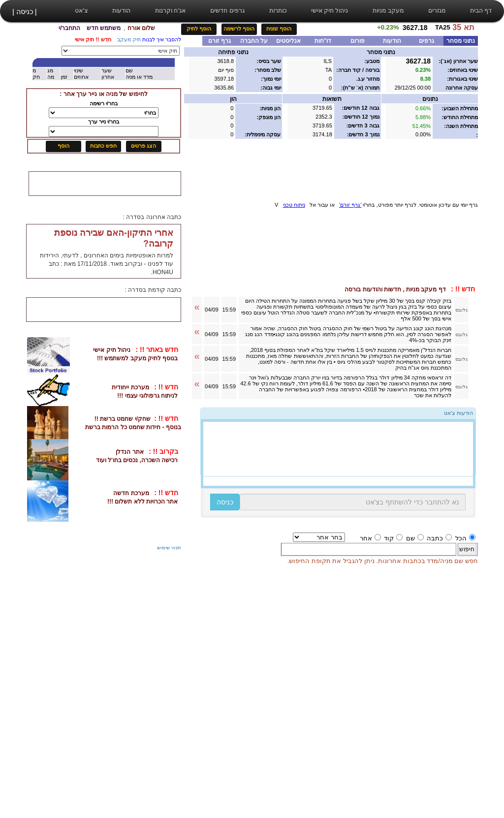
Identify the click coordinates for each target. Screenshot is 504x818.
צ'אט (81, 11)
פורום (358, 41)
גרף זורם (219, 41)
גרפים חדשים (227, 11)
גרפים (426, 41)
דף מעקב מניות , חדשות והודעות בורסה (411, 289)
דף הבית (481, 11)
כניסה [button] (225, 502)
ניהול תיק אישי (330, 11)
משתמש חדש (104, 28)
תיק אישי (84, 39)
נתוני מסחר (461, 41)
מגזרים (437, 11)
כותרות (278, 11)
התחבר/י (69, 28)
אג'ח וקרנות (170, 11)
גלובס (461, 310)
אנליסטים (288, 41)
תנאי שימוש (169, 548)
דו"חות (323, 41)
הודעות (121, 11)
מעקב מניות (388, 11)
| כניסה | (25, 12)
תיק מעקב (129, 39)
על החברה (254, 41)
